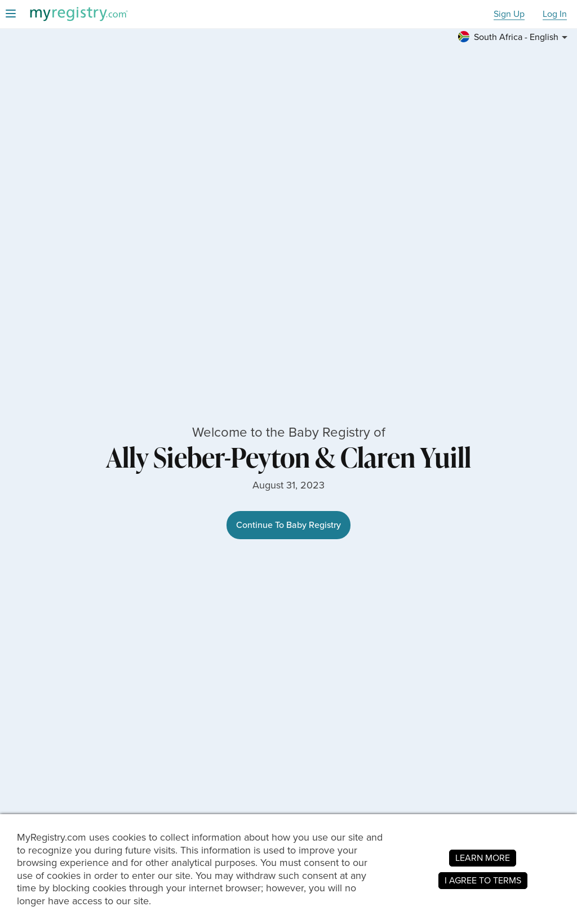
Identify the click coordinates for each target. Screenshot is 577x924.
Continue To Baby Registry (288, 525)
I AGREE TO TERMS (483, 880)
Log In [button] (555, 14)
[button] (514, 37)
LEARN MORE (483, 858)
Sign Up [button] (509, 14)
